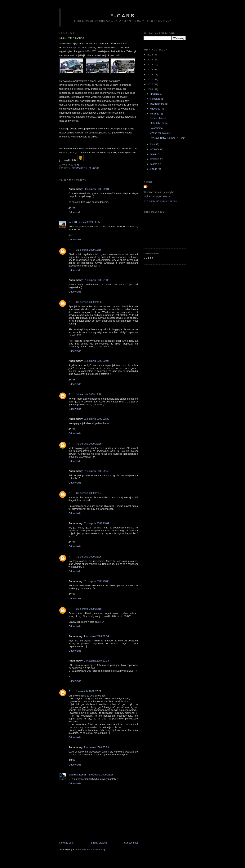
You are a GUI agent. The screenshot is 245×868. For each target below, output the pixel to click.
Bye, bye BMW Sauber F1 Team (167, 138)
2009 (151, 89)
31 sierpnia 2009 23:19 (89, 609)
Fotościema (156, 128)
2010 (151, 84)
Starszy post (131, 843)
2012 (151, 74)
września (156, 109)
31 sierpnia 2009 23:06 (89, 557)
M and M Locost (78, 775)
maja (154, 154)
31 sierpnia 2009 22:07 (96, 361)
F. (69, 250)
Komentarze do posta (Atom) (89, 850)
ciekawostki (79, 168)
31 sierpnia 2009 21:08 (96, 280)
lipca (153, 144)
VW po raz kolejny (160, 133)
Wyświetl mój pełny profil (161, 201)
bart (71, 222)
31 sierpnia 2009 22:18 (89, 394)
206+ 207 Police (159, 123)
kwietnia (155, 159)
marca (154, 164)
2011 (151, 79)
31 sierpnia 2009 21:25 (89, 302)
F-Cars (123, 16)
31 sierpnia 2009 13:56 (89, 250)
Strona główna (99, 843)
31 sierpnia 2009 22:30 (96, 419)
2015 (151, 60)
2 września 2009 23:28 (101, 775)
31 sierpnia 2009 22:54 (89, 493)
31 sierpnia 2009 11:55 (87, 222)
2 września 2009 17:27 (89, 691)
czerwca (155, 149)
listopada (156, 99)
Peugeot (94, 168)
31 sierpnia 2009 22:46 (96, 471)
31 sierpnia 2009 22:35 (89, 444)
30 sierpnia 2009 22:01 (96, 189)
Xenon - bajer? (158, 118)
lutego (154, 169)
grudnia (155, 94)
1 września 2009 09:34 (96, 636)
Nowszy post (66, 843)
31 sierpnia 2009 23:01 (96, 523)
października (158, 104)
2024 (151, 55)
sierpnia (155, 114)
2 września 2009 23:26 (96, 747)
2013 (151, 69)
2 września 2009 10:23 (96, 661)
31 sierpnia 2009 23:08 (96, 581)
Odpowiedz (75, 212)
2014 (151, 65)
